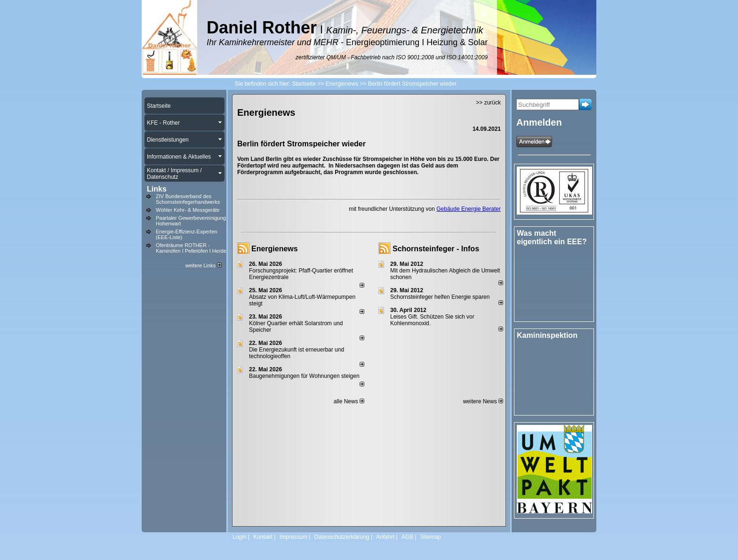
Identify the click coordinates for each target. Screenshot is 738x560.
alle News (349, 401)
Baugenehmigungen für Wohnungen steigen (304, 376)
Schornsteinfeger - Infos (436, 249)
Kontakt (263, 537)
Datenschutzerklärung (342, 537)
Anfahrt (385, 537)
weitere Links (204, 265)
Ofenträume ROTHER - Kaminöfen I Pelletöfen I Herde (191, 248)
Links (157, 189)
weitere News (483, 401)
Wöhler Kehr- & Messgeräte (188, 210)
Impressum (293, 537)
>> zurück (488, 103)
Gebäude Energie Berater (469, 209)
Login (239, 537)
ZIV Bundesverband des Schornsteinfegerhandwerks (188, 199)
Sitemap (431, 537)
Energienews (275, 249)
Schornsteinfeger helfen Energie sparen (440, 297)
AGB (407, 537)
